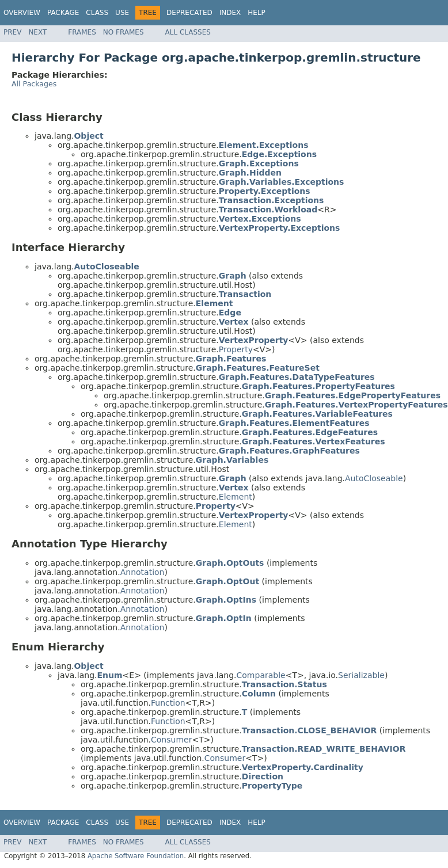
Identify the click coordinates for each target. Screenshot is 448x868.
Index (230, 13)
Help (257, 13)
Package (63, 13)
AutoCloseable (374, 478)
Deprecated (189, 13)
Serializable (361, 675)
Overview (22, 13)
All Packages (34, 84)
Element (236, 497)
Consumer (171, 740)
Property (236, 349)
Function (168, 703)
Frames (82, 32)
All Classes (188, 32)
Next (37, 32)
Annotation (143, 572)
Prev (12, 32)
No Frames (124, 32)
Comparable (261, 675)
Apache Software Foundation (136, 856)
